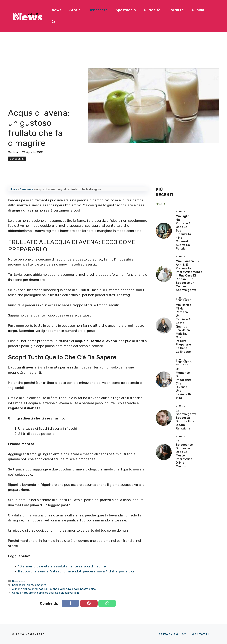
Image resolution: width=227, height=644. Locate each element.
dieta (30, 585)
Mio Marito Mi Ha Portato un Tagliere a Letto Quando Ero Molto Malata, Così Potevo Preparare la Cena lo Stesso (183, 328)
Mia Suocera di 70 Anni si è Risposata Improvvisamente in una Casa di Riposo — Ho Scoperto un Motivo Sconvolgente (189, 276)
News (57, 10)
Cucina (198, 10)
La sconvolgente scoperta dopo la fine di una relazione (186, 419)
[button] (54, 22)
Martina (13, 152)
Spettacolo (126, 10)
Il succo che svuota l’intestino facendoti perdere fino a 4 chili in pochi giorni (78, 571)
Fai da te (176, 10)
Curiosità (152, 10)
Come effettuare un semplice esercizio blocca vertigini (46, 593)
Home (14, 189)
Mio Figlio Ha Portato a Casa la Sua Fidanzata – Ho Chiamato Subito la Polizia (183, 232)
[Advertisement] (44, 78)
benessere (19, 585)
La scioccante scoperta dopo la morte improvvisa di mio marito (184, 454)
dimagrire (40, 585)
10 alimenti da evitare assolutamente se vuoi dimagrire (62, 566)
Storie (75, 10)
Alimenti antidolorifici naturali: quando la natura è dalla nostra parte (54, 589)
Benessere (98, 10)
